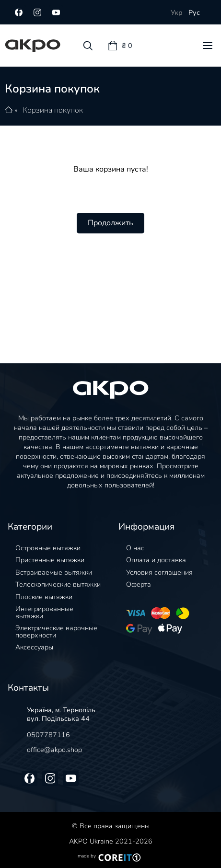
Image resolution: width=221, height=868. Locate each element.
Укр (177, 12)
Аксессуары (34, 647)
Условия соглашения (159, 572)
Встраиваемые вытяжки (54, 572)
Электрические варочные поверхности (56, 631)
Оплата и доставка (156, 560)
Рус (194, 12)
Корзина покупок (53, 110)
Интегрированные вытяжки (44, 612)
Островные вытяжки (48, 548)
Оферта (139, 584)
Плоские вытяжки (44, 597)
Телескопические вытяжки (58, 584)
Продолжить (110, 223)
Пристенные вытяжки (50, 560)
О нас (135, 548)
